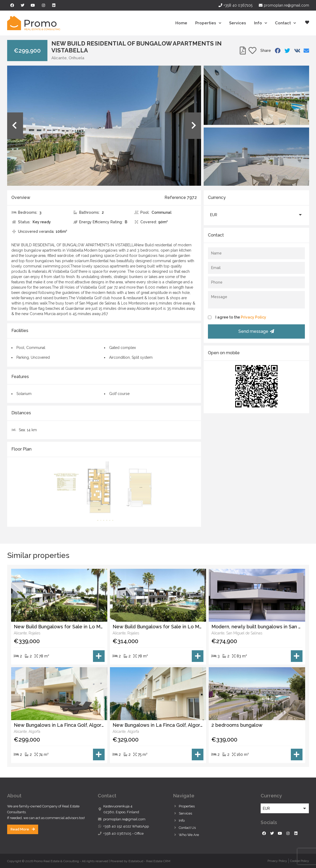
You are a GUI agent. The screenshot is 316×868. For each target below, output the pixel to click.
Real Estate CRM (158, 861)
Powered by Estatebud (127, 861)
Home (181, 23)
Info (261, 23)
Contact (285, 23)
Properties (208, 23)
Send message (256, 331)
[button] (256, 215)
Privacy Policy (253, 317)
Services (238, 23)
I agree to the (241, 317)
